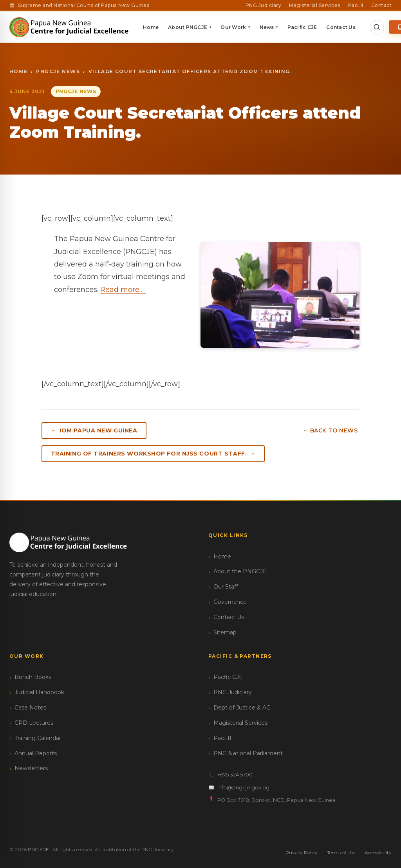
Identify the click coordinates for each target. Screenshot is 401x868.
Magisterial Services (315, 5)
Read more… (123, 290)
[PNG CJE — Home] (75, 27)
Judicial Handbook (39, 692)
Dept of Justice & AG (242, 707)
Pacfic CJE (228, 676)
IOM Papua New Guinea (99, 430)
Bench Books (33, 676)
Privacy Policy (302, 852)
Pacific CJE (315, 27)
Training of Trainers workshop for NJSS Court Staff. (150, 453)
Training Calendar (38, 737)
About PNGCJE (202, 27)
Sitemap (225, 632)
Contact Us (353, 27)
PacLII (356, 5)
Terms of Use (341, 852)
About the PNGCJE (240, 571)
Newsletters (31, 767)
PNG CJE (39, 849)
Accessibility (378, 852)
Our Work (248, 27)
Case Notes (30, 707)
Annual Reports (36, 752)
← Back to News (332, 430)
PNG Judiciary (263, 5)
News (281, 27)
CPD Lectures (34, 722)
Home (163, 27)
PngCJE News (58, 71)
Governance (230, 601)
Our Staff (226, 586)
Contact (381, 5)
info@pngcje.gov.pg (239, 787)
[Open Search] (389, 27)
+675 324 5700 (231, 774)
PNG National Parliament (248, 752)
